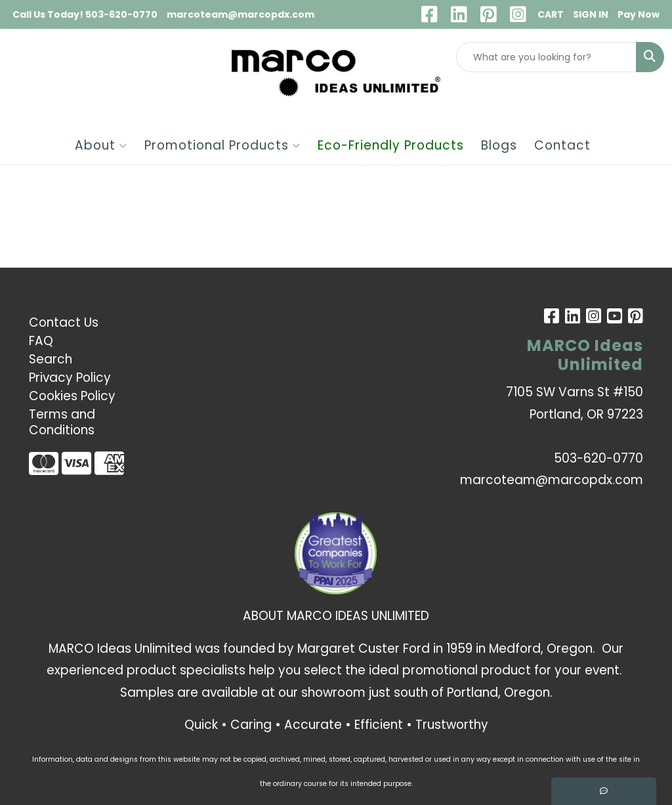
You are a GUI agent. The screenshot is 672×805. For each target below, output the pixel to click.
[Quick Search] (546, 57)
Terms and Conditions (62, 422)
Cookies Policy (72, 396)
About (101, 145)
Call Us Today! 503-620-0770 (85, 14)
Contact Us (64, 322)
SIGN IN (591, 14)
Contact (562, 145)
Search (51, 359)
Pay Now (639, 14)
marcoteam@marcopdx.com (241, 14)
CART (551, 14)
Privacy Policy (70, 378)
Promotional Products (222, 145)
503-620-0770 (598, 458)
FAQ (41, 341)
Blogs (499, 145)
